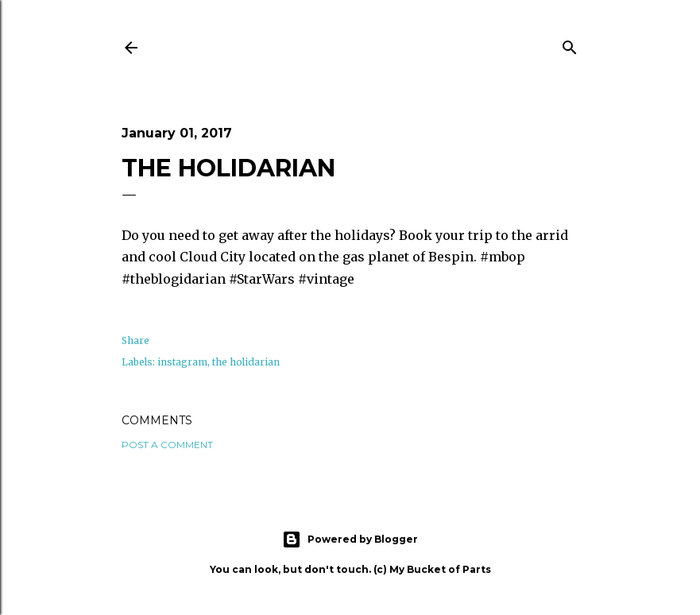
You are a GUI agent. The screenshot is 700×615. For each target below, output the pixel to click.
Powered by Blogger (350, 540)
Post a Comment (167, 445)
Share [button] (135, 340)
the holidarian (246, 362)
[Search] (570, 45)
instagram (182, 362)
